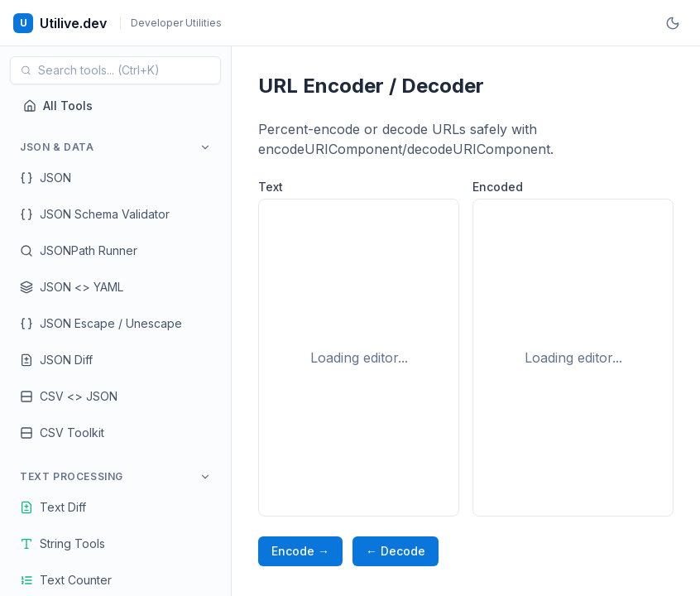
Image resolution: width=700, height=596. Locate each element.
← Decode (396, 551)
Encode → (300, 551)
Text (271, 187)
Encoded (498, 187)
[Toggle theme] (673, 23)
